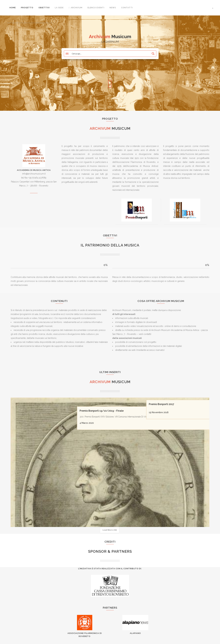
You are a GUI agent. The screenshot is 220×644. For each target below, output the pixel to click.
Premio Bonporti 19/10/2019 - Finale (103, 402)
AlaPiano (135, 633)
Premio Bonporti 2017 (162, 402)
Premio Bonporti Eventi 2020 (30, 498)
